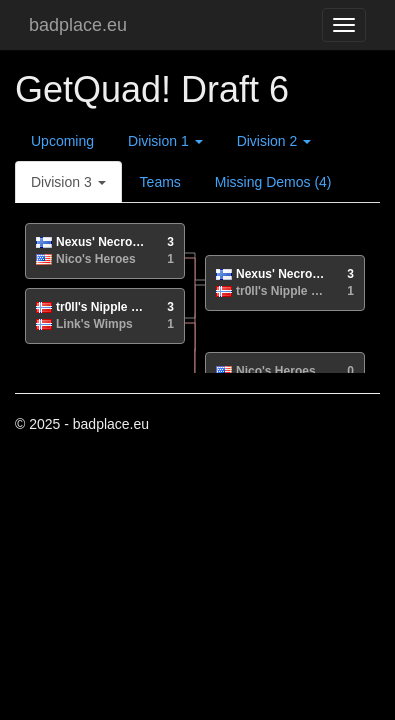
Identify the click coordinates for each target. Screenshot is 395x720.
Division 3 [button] (68, 182)
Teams (160, 182)
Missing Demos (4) (273, 182)
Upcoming (62, 141)
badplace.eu (78, 25)
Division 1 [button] (165, 141)
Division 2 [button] (274, 141)
